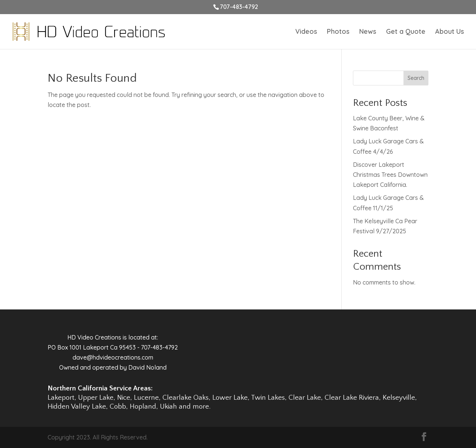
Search (416, 78)
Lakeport (61, 398)
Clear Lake (305, 398)
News (368, 32)
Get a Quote (406, 32)
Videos (306, 32)
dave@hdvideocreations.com (113, 357)
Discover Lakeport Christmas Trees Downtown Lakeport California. (390, 175)
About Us (450, 32)
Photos (338, 32)
